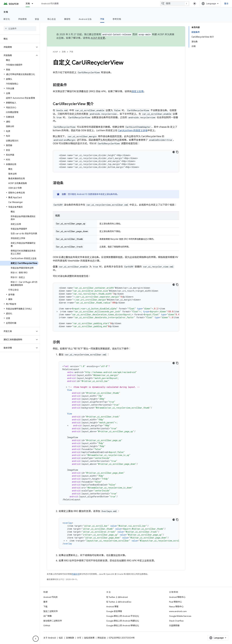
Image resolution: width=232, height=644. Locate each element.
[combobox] (175, 4)
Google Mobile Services (180, 616)
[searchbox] (20, 29)
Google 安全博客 (114, 611)
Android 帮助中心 (177, 597)
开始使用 (22, 19)
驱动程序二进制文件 (53, 621)
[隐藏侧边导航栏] (36, 639)
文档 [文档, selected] (28, 4)
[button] (18, 47)
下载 (45, 607)
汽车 (71, 52)
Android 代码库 (51, 597)
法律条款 (70, 638)
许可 (79, 638)
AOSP (55, 52)
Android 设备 (85, 19)
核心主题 (52, 19)
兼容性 (67, 19)
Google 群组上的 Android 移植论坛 (123, 625)
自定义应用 (138, 91)
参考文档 (117, 19)
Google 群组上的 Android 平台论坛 (123, 616)
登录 (226, 4)
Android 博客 (112, 607)
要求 (45, 602)
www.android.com (178, 611)
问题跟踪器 (174, 625)
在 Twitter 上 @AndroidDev (119, 602)
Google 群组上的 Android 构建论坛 (123, 621)
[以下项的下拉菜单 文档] (34, 4)
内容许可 (76, 574)
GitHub (47, 625)
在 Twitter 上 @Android (117, 597)
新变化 (7, 19)
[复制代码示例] (177, 152)
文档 (6, 12)
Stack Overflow (176, 621)
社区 (61, 638)
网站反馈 (102, 638)
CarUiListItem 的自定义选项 (133, 131)
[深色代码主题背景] (174, 152)
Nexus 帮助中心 (176, 607)
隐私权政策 (89, 638)
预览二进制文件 (51, 611)
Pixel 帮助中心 (176, 602)
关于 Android (50, 638)
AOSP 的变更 (98, 38)
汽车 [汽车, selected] (102, 19)
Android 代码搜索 (50, 4)
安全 (37, 19)
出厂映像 (47, 616)
